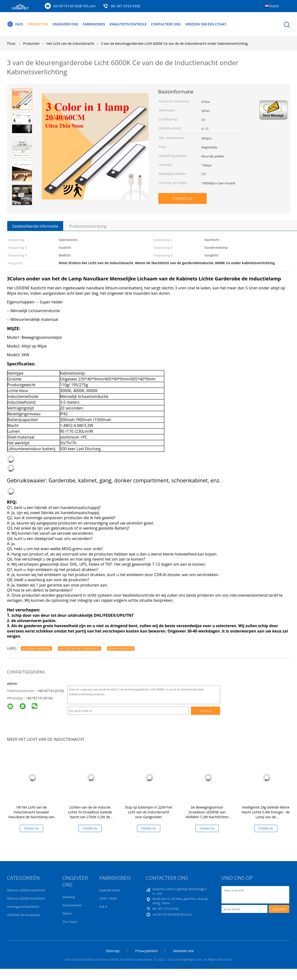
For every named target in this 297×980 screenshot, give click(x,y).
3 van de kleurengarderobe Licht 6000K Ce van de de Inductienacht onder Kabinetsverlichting (174, 43)
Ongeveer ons (65, 24)
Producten (38, 24)
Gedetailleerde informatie (35, 226)
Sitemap (113, 951)
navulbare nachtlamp (36, 648)
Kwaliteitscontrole (128, 24)
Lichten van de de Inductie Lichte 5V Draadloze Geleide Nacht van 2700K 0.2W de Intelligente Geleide (90, 814)
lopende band (109, 890)
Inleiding (69, 897)
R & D (103, 907)
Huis (15, 24)
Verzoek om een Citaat (206, 24)
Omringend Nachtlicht (23, 907)
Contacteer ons (166, 24)
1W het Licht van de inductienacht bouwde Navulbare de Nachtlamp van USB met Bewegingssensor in (31, 814)
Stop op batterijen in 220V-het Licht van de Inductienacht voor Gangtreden (148, 812)
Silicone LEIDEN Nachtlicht (26, 890)
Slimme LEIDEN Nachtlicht (26, 898)
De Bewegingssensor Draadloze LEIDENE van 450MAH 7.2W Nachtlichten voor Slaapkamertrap (207, 814)
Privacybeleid (146, 951)
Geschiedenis (72, 905)
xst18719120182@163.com (74, 6)
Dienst (67, 913)
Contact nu (182, 198)
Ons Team (70, 922)
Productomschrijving (88, 226)
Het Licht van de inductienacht (80, 648)
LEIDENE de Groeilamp (24, 915)
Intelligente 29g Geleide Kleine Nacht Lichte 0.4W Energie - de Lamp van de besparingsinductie (266, 814)
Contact (206, 711)
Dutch (274, 6)
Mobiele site (184, 951)
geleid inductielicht (121, 648)
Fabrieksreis (94, 24)
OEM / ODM (108, 898)
